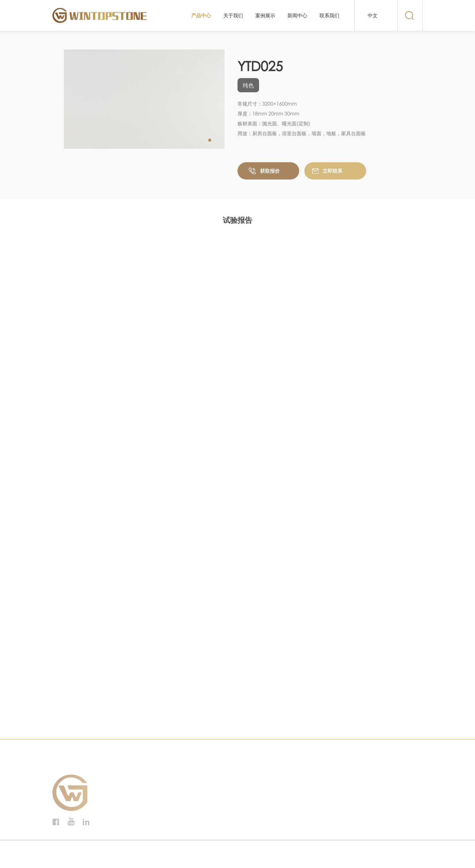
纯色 (131, 824)
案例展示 (265, 15)
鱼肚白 (133, 781)
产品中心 (201, 15)
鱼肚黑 (133, 790)
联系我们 (329, 15)
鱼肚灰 (133, 798)
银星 (131, 816)
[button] (210, 141)
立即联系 (332, 172)
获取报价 (270, 172)
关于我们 (233, 15)
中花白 (133, 807)
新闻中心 (297, 15)
